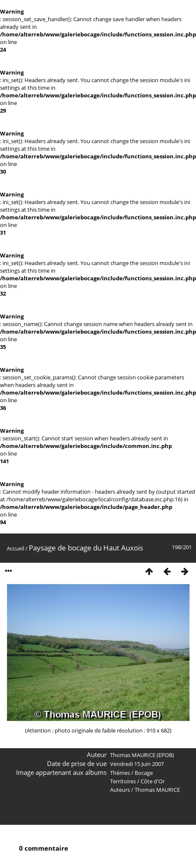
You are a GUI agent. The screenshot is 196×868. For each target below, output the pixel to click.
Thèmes (120, 773)
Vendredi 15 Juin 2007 (137, 764)
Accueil (15, 548)
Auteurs (120, 790)
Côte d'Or (153, 781)
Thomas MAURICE (157, 790)
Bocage (144, 773)
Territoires (123, 781)
